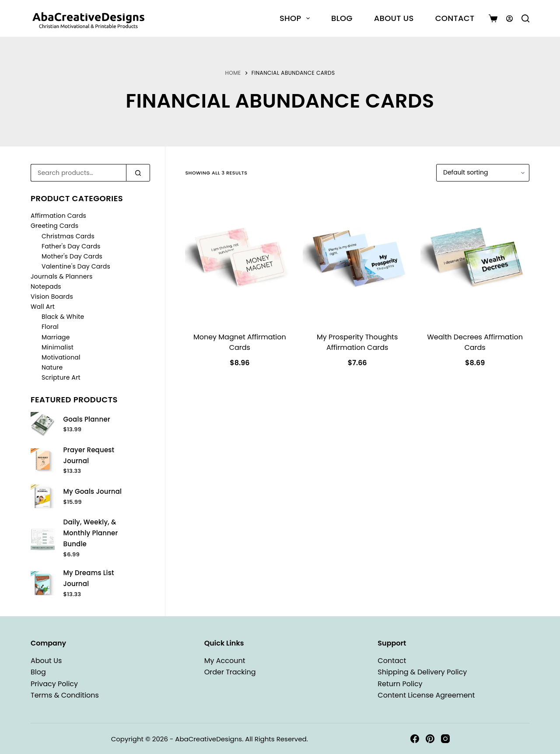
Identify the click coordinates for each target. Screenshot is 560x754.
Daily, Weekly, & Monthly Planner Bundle (91, 533)
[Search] (525, 18)
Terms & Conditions (65, 695)
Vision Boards (52, 297)
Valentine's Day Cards (76, 266)
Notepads (46, 286)
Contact (455, 18)
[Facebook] (415, 739)
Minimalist (58, 347)
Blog (342, 18)
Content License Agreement (426, 695)
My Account (225, 661)
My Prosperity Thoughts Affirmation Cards (357, 342)
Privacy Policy (54, 684)
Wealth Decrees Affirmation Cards (475, 342)
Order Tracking (230, 672)
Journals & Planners (62, 276)
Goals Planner (87, 419)
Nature (52, 367)
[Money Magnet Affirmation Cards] (240, 258)
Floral (50, 327)
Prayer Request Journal (89, 455)
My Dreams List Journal (89, 578)
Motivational (61, 357)
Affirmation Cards (58, 216)
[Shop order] (483, 173)
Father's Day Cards (71, 246)
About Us (394, 18)
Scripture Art (61, 377)
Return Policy (400, 684)
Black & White (63, 317)
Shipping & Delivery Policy (422, 672)
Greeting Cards (54, 226)
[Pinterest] (430, 739)
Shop (296, 18)
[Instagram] (445, 739)
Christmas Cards (68, 236)
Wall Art (43, 307)
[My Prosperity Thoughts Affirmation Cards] (357, 258)
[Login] (509, 19)
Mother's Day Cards (72, 256)
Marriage (56, 337)
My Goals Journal (93, 491)
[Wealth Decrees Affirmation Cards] (475, 258)
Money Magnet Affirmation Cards (240, 342)
